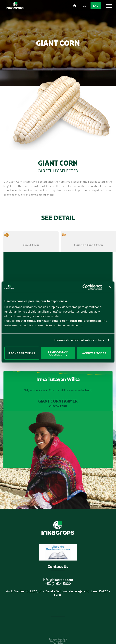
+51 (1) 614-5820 (58, 584)
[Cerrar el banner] (110, 287)
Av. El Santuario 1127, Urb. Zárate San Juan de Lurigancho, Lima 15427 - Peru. (58, 593)
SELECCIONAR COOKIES (58, 353)
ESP (85, 6)
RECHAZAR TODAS (22, 353)
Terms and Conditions (58, 639)
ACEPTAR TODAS (94, 353)
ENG (96, 6)
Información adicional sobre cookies (79, 340)
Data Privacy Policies (58, 641)
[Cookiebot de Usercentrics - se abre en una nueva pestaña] (85, 287)
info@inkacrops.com (58, 580)
